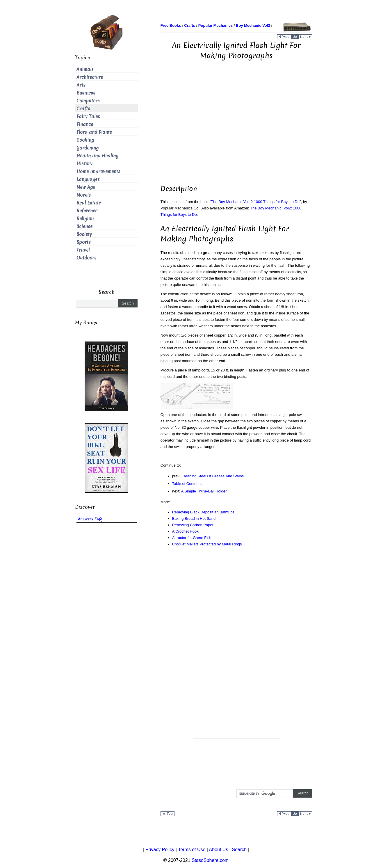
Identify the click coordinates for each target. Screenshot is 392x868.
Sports (84, 242)
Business (86, 93)
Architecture (90, 77)
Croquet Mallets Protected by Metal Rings (207, 544)
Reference (87, 211)
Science (84, 226)
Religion (85, 219)
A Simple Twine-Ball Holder (204, 491)
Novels (84, 195)
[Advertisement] (236, 119)
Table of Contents (187, 484)
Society (84, 234)
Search (239, 850)
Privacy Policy (160, 850)
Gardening (88, 148)
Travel (83, 250)
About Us (219, 850)
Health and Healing (97, 156)
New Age (86, 187)
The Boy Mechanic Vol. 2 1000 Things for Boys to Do (255, 202)
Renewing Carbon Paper (193, 525)
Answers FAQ (90, 519)
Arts (81, 85)
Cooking (85, 140)
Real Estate (89, 203)
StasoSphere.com (210, 860)
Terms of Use (192, 850)
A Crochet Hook (185, 531)
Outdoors (87, 258)
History (84, 164)
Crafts (83, 109)
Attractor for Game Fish (192, 538)
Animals (85, 69)
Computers (88, 101)
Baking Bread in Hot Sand (194, 519)
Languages (88, 179)
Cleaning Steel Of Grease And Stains (213, 476)
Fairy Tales (88, 116)
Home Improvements (98, 171)
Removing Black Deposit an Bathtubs (203, 512)
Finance (85, 124)
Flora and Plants (94, 132)
